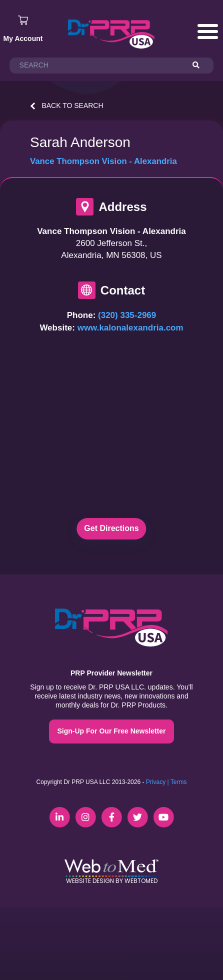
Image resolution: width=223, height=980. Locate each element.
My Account (23, 38)
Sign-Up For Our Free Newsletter (111, 731)
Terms (179, 782)
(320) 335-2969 (127, 315)
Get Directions (111, 528)
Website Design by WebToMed (112, 881)
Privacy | (157, 782)
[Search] (200, 65)
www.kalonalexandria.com (130, 328)
